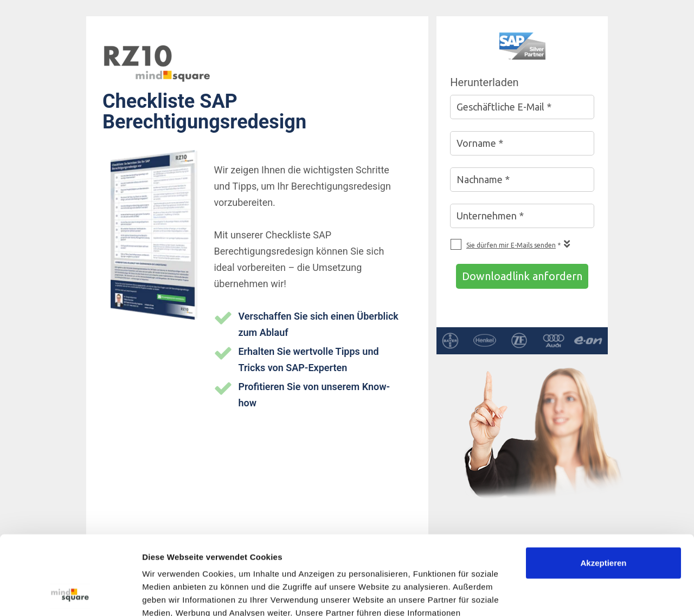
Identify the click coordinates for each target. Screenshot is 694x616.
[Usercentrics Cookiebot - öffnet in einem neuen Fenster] (70, 595)
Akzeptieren (603, 489)
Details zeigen (169, 595)
